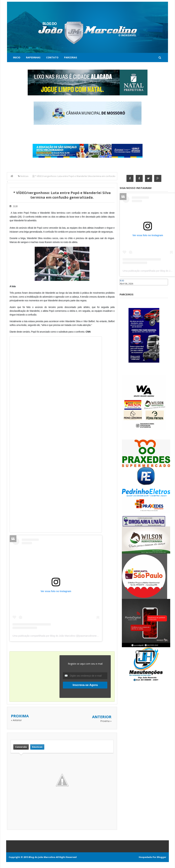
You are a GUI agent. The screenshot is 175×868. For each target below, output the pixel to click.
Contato (52, 57)
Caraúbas (125, 287)
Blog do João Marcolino (42, 857)
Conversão (21, 747)
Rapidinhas (33, 57)
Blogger (162, 857)
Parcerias (71, 57)
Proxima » (106, 721)
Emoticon (37, 747)
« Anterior (16, 720)
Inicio (17, 57)
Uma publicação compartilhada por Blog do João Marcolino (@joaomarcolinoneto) (56, 636)
